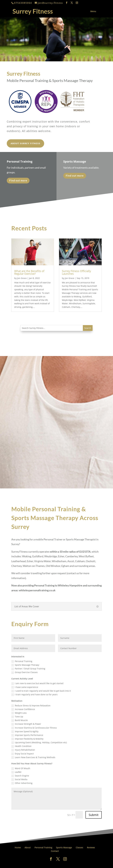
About (28, 847)
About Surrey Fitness (25, 143)
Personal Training (43, 847)
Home (18, 847)
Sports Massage (64, 847)
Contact (55, 851)
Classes (79, 847)
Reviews (91, 847)
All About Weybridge (62, 864)
